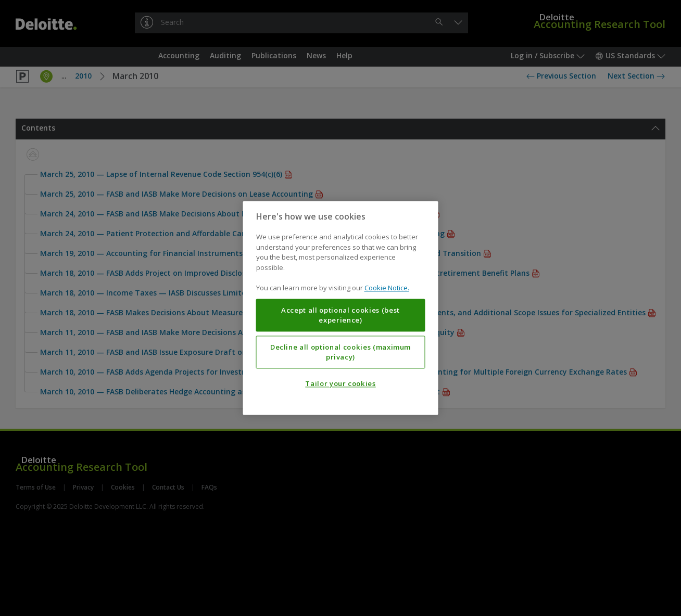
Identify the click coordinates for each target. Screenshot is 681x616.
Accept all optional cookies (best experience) (340, 315)
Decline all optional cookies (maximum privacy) (340, 352)
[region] (341, 308)
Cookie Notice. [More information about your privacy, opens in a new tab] (387, 288)
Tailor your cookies (340, 384)
